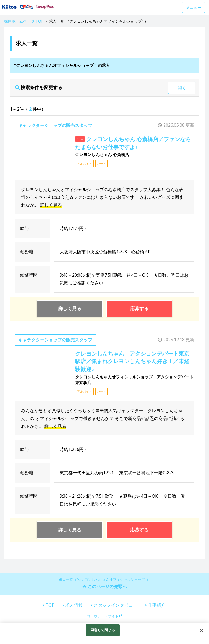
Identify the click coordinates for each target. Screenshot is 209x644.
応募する (139, 308)
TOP (50, 605)
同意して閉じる (103, 630)
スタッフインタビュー (115, 605)
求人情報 (74, 605)
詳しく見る (51, 205)
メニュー (193, 7)
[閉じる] (202, 631)
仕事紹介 (157, 605)
